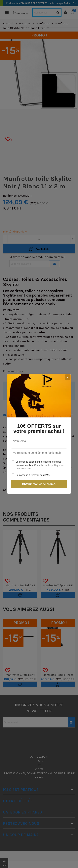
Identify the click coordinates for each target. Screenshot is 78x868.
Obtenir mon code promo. (39, 484)
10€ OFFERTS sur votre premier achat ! (39, 429)
